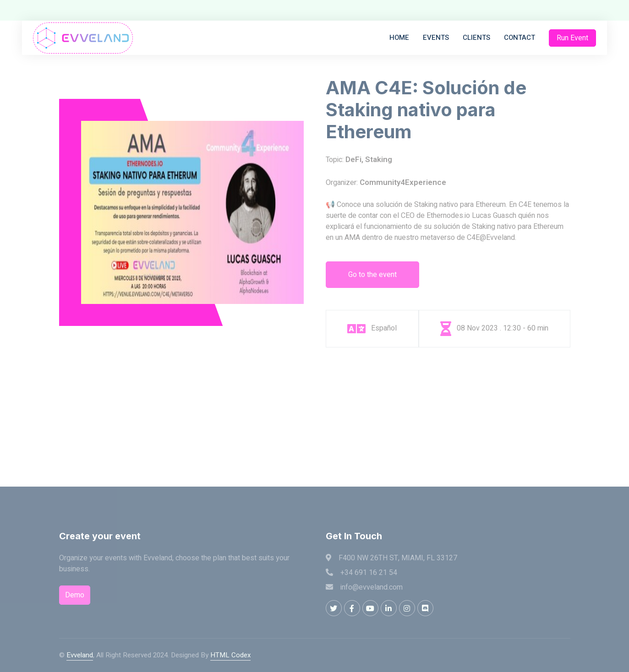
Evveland (80, 655)
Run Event (572, 38)
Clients (476, 38)
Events (436, 38)
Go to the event (372, 275)
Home (399, 38)
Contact (520, 38)
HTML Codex (230, 655)
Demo (75, 595)
